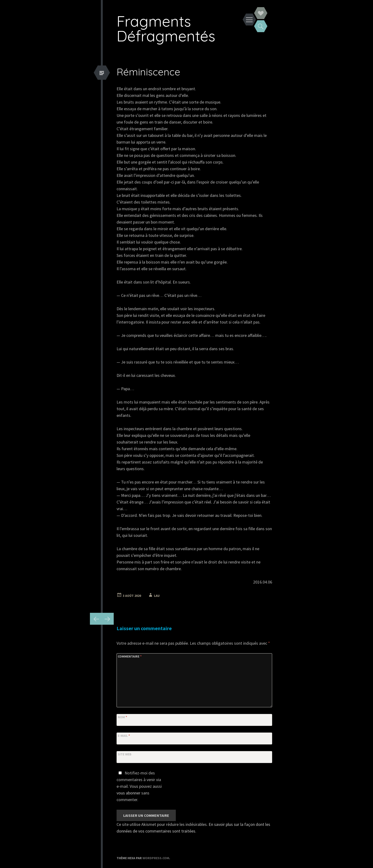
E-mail (124, 736)
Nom (122, 717)
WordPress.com (156, 858)
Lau (157, 596)
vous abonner (128, 793)
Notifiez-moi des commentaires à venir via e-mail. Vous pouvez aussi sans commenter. (139, 786)
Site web (125, 754)
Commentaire (130, 656)
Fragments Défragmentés (166, 28)
